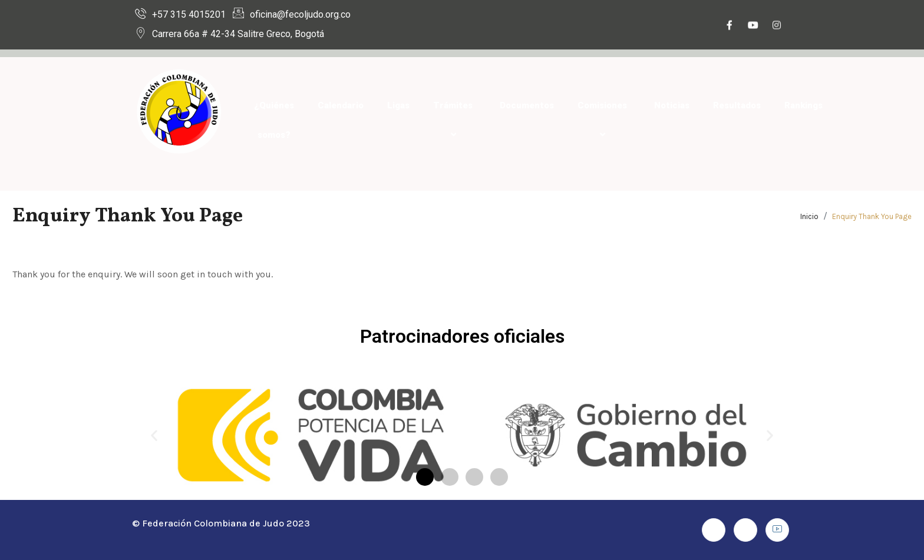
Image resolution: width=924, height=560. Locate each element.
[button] (154, 435)
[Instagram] (777, 26)
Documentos (527, 105)
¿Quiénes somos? (274, 120)
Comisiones (604, 120)
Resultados (737, 105)
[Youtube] (753, 26)
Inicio (809, 216)
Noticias (672, 105)
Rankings (803, 105)
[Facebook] (730, 26)
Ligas (398, 105)
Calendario (341, 105)
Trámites (455, 120)
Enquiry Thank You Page (872, 216)
